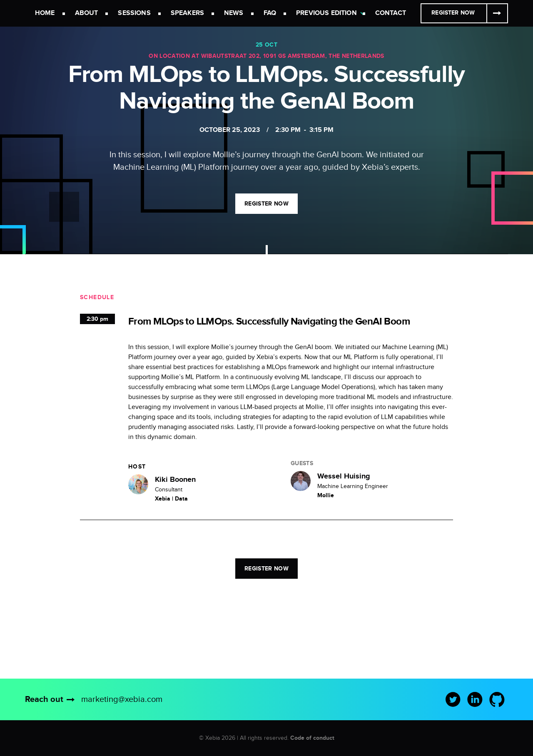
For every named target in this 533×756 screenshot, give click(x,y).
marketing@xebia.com (122, 699)
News (234, 13)
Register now (266, 204)
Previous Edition (326, 13)
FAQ (270, 13)
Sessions (134, 13)
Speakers (187, 13)
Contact (391, 13)
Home (45, 13)
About (87, 13)
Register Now (453, 13)
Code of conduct (312, 738)
